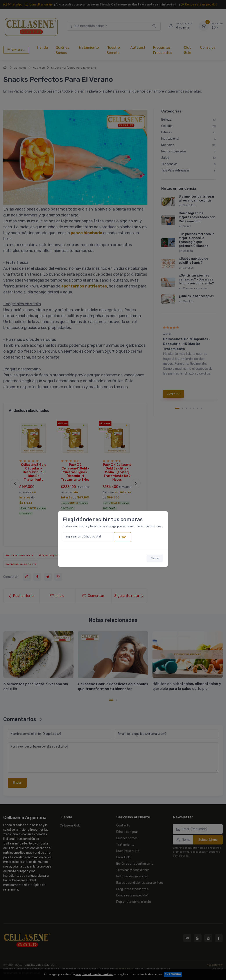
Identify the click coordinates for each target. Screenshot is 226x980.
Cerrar (155, 558)
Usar (122, 537)
